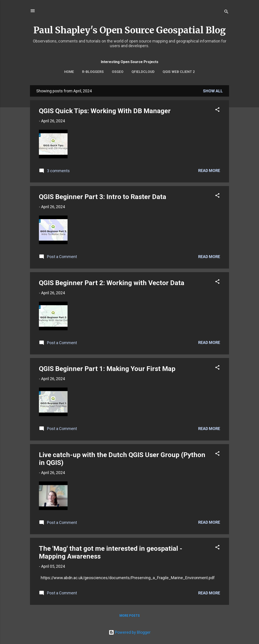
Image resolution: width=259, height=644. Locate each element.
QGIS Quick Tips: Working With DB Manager (105, 111)
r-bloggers (93, 72)
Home (69, 72)
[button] (217, 110)
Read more (209, 171)
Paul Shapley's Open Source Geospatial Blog (129, 30)
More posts (130, 616)
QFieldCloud (143, 72)
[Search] (226, 12)
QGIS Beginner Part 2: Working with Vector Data (112, 283)
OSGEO (118, 72)
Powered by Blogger (130, 632)
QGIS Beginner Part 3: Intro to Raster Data (103, 197)
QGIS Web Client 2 (179, 72)
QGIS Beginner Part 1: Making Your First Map (107, 369)
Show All (213, 91)
